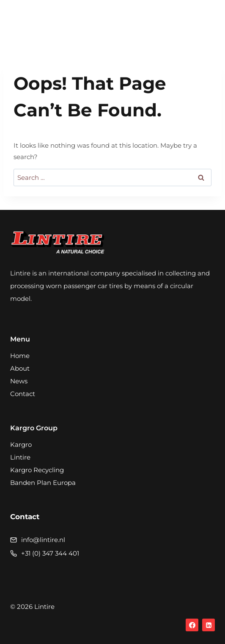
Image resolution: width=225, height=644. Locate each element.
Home (20, 356)
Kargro (21, 444)
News (19, 381)
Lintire (20, 457)
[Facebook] (192, 625)
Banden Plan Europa (43, 483)
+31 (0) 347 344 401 (50, 553)
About (20, 368)
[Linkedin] (209, 625)
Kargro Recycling (37, 470)
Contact (23, 394)
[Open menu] (206, 23)
